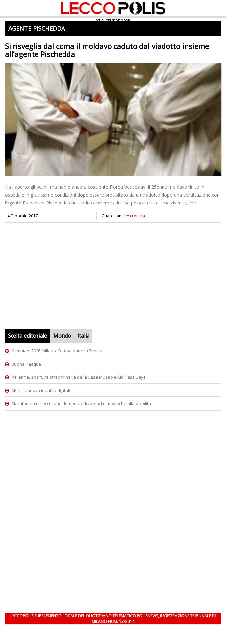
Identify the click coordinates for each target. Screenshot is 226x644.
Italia (83, 336)
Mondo (62, 336)
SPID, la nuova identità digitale (42, 390)
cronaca (138, 216)
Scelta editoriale (27, 336)
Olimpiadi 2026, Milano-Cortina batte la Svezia (57, 351)
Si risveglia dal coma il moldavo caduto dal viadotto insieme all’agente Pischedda (107, 50)
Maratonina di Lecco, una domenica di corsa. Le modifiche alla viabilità (81, 403)
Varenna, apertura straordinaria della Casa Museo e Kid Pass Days (79, 377)
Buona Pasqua (26, 364)
